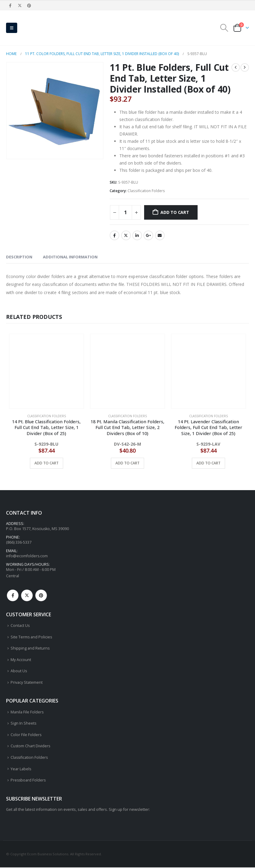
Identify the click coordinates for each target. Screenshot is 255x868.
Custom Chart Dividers (31, 747)
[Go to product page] (47, 371)
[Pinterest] (29, 5)
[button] (12, 28)
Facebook (115, 235)
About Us (19, 671)
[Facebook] (10, 5)
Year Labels (21, 770)
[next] (245, 67)
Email (160, 235)
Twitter (126, 235)
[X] (20, 5)
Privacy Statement (27, 683)
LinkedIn (137, 235)
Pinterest (41, 596)
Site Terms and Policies (32, 637)
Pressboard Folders (29, 781)
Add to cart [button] (47, 463)
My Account (21, 660)
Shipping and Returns (30, 649)
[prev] (236, 67)
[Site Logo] (36, 28)
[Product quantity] (125, 212)
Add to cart (175, 212)
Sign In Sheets (24, 724)
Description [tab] (19, 257)
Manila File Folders (27, 712)
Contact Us (20, 626)
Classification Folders (146, 191)
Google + (148, 235)
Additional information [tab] (70, 257)
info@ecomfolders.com (27, 556)
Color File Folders (26, 735)
